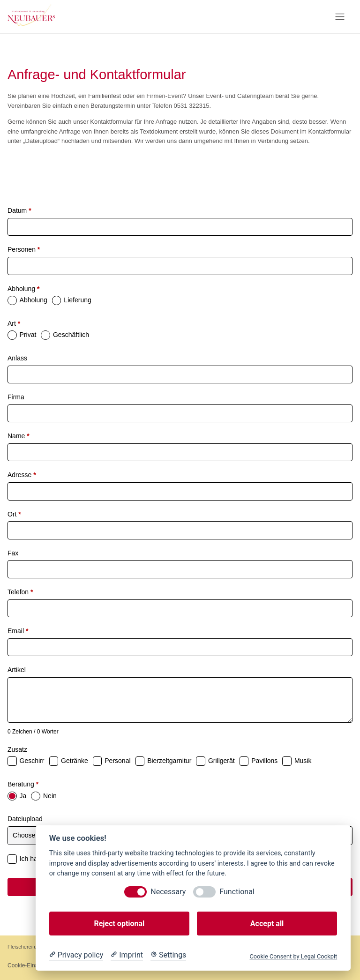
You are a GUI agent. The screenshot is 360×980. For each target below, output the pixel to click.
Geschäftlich (71, 335)
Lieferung (77, 300)
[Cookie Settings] (168, 955)
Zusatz (17, 749)
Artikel (17, 670)
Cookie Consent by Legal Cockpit (293, 956)
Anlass (17, 358)
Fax (13, 553)
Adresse (22, 475)
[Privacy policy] (76, 955)
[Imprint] (127, 955)
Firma (16, 397)
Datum (19, 210)
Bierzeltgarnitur (169, 761)
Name (19, 436)
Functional (237, 892)
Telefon (20, 592)
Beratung (23, 784)
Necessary (168, 892)
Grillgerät (221, 761)
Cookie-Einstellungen (34, 965)
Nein (50, 796)
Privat (28, 335)
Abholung (24, 289)
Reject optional (119, 924)
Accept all (267, 924)
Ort (14, 514)
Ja (23, 796)
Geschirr (32, 761)
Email (18, 631)
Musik (303, 761)
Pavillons (264, 761)
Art (14, 323)
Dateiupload (25, 819)
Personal (117, 761)
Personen (24, 249)
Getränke (75, 761)
